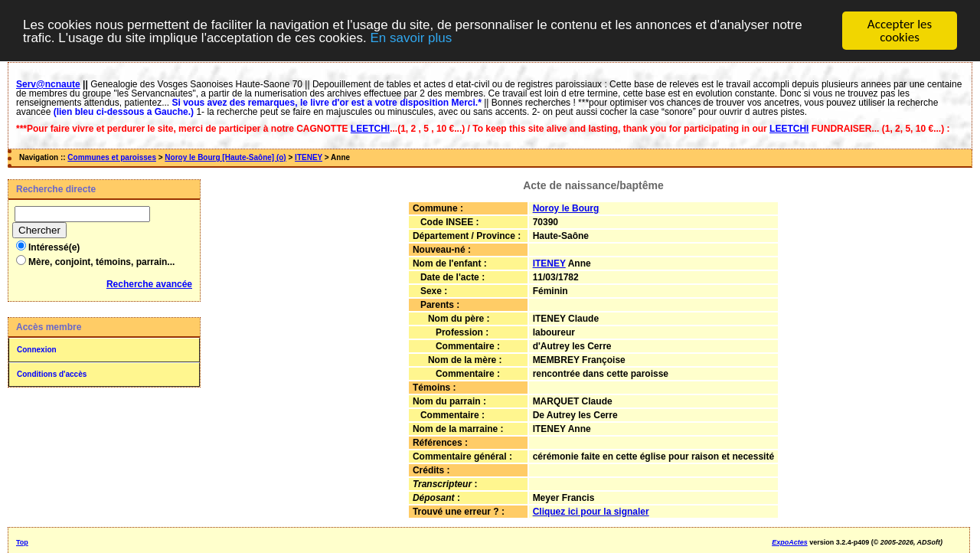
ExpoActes (790, 542)
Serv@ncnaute (48, 84)
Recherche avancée (149, 284)
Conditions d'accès (52, 374)
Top (22, 542)
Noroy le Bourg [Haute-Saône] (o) (225, 157)
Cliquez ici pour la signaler (591, 512)
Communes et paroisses (112, 157)
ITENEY (309, 157)
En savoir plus (411, 38)
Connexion (37, 350)
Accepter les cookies (900, 31)
